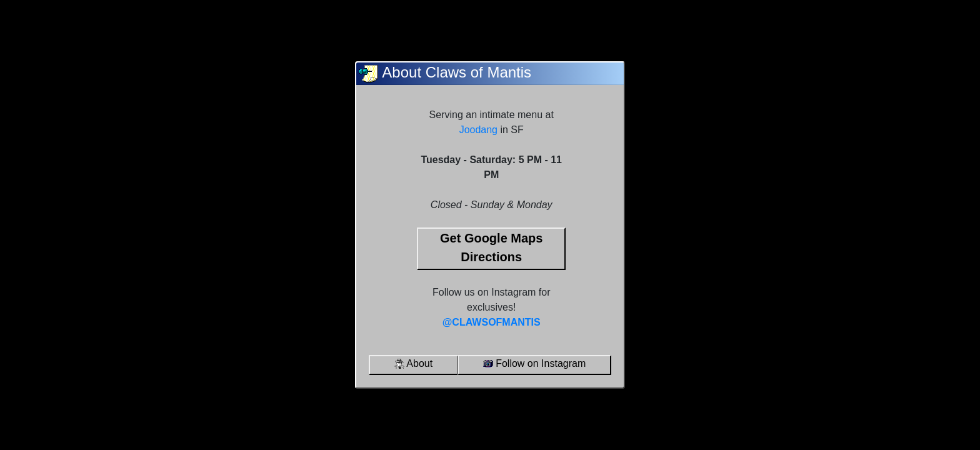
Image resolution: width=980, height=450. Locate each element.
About (413, 363)
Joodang (478, 130)
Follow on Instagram (535, 363)
